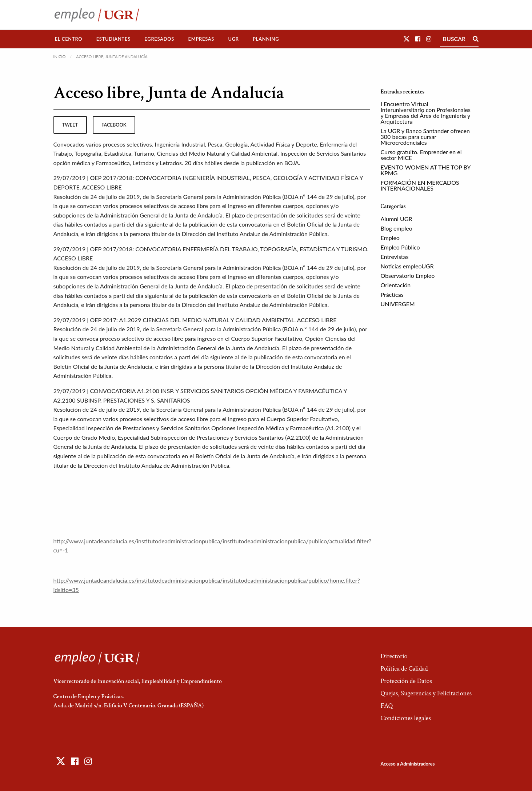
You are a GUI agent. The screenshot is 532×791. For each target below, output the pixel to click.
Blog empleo (397, 228)
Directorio (394, 656)
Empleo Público (400, 247)
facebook (114, 125)
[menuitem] (69, 39)
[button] (407, 39)
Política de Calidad (404, 669)
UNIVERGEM (398, 304)
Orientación (396, 285)
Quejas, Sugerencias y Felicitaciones (426, 693)
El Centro (69, 39)
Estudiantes (113, 39)
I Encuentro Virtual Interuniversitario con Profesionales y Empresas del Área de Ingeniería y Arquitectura (426, 113)
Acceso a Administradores (407, 764)
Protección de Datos (406, 681)
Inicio (60, 57)
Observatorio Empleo (408, 275)
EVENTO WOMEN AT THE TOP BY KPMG (426, 170)
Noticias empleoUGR (407, 266)
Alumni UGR (397, 219)
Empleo (390, 238)
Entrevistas (395, 257)
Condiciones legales (405, 718)
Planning (266, 39)
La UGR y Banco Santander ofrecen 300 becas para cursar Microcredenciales (425, 137)
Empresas (201, 39)
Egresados (159, 39)
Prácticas (392, 294)
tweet (70, 125)
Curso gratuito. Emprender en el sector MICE (421, 155)
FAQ (387, 706)
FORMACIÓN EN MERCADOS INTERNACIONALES (420, 185)
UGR (233, 39)
